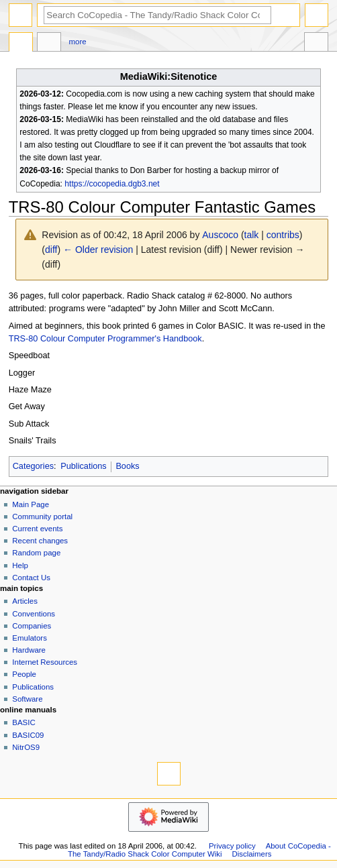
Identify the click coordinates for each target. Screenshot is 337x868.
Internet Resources (45, 662)
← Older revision (98, 250)
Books (127, 466)
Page (21, 44)
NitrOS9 (26, 747)
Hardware (29, 650)
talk (252, 235)
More (78, 42)
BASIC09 (28, 735)
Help (20, 565)
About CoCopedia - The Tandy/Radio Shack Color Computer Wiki (199, 850)
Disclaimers (251, 854)
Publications (83, 466)
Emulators (30, 638)
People (24, 674)
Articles (25, 601)
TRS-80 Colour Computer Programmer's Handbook (105, 339)
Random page (36, 553)
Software (27, 699)
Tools (316, 44)
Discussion (49, 44)
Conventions (34, 614)
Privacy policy (232, 846)
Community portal (42, 517)
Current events (37, 529)
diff (51, 250)
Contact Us (31, 578)
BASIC (23, 722)
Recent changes (40, 541)
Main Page (31, 504)
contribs (283, 235)
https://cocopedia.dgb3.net (112, 184)
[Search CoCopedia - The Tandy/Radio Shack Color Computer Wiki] (157, 15)
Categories (33, 466)
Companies (32, 626)
